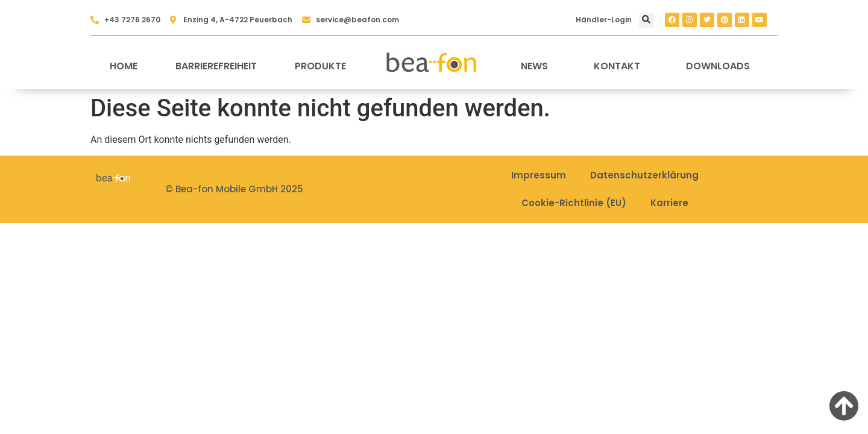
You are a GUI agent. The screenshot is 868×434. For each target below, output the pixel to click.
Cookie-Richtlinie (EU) (574, 203)
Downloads (718, 66)
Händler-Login (604, 20)
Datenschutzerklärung (644, 175)
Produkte (320, 66)
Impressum (539, 175)
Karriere (669, 203)
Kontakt (617, 66)
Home (124, 66)
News (534, 66)
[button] (646, 20)
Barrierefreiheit (216, 66)
